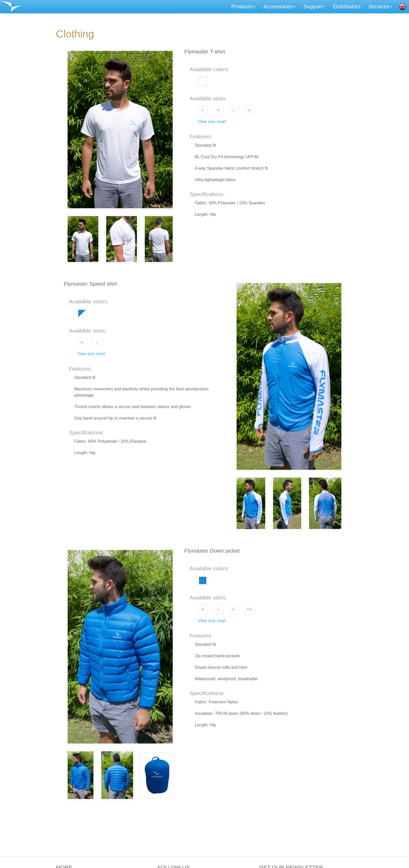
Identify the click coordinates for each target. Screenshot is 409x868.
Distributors (347, 6)
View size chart (212, 122)
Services (380, 6)
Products (243, 6)
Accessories (279, 6)
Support (314, 6)
